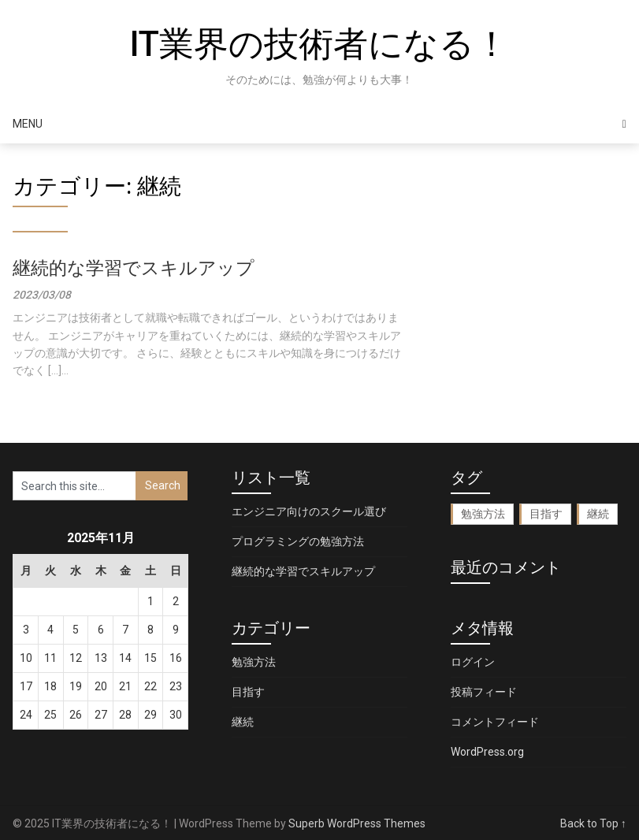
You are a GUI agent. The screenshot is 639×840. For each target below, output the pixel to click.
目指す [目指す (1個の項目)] (546, 514)
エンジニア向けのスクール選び (309, 511)
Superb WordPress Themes (357, 823)
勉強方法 (254, 662)
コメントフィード (495, 722)
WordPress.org (487, 752)
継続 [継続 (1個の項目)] (598, 514)
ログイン (473, 662)
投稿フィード (484, 692)
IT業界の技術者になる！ (319, 44)
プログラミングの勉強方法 (298, 541)
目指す (248, 692)
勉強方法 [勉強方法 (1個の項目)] (483, 514)
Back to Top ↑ (593, 823)
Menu (28, 124)
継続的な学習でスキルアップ (134, 268)
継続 (243, 722)
